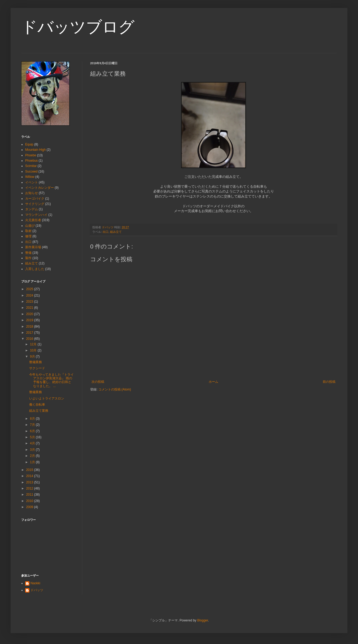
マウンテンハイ (36, 215)
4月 (33, 443)
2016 (30, 339)
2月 (33, 456)
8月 (33, 419)
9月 (33, 357)
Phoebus (31, 161)
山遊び (30, 226)
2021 (30, 308)
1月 (33, 462)
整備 (28, 253)
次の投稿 (98, 382)
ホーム (213, 382)
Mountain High (35, 150)
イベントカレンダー (40, 188)
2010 (30, 501)
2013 (30, 482)
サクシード (37, 368)
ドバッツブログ (78, 27)
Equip (29, 144)
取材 (28, 231)
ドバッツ (37, 590)
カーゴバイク (35, 199)
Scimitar (31, 166)
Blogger (203, 620)
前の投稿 (329, 382)
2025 (30, 289)
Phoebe (31, 155)
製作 (28, 258)
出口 (106, 232)
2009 (30, 507)
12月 (34, 344)
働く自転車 (37, 405)
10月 (34, 350)
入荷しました (35, 269)
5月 (33, 437)
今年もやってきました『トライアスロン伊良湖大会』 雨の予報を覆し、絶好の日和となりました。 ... (51, 380)
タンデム (32, 209)
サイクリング (35, 204)
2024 (30, 295)
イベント (32, 182)
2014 (30, 476)
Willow (30, 177)
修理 (28, 236)
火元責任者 (33, 220)
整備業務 (36, 362)
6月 (33, 431)
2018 (30, 327)
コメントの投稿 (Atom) (115, 389)
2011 (30, 495)
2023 (30, 302)
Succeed (31, 171)
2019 (30, 320)
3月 (33, 450)
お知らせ (32, 193)
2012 (30, 488)
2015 (30, 470)
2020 (30, 314)
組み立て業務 (39, 411)
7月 (33, 425)
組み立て (116, 232)
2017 (30, 333)
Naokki (35, 583)
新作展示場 (33, 247)
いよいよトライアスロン (47, 398)
